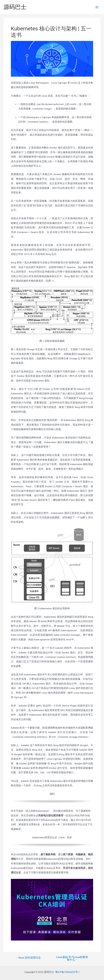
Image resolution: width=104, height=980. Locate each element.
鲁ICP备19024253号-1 (67, 972)
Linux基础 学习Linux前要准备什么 (72, 958)
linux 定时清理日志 (28, 958)
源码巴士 (15, 7)
